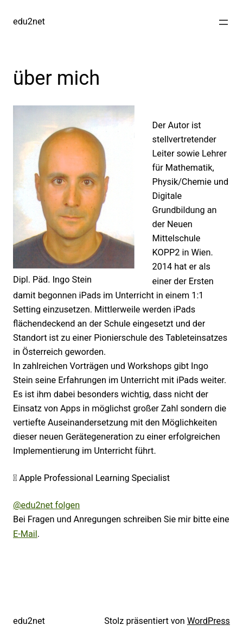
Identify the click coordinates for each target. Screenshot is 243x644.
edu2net (29, 21)
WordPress (209, 621)
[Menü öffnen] (223, 22)
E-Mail (25, 534)
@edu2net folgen (46, 505)
